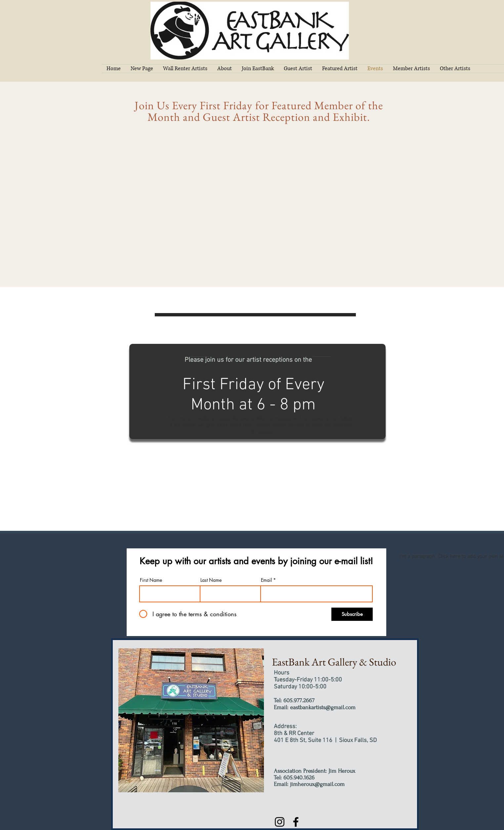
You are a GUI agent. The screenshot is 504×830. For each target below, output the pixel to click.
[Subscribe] (352, 614)
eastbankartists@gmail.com (323, 707)
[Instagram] (280, 822)
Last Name (211, 580)
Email (266, 580)
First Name (151, 580)
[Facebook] (296, 822)
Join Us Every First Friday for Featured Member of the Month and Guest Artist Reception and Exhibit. (259, 111)
